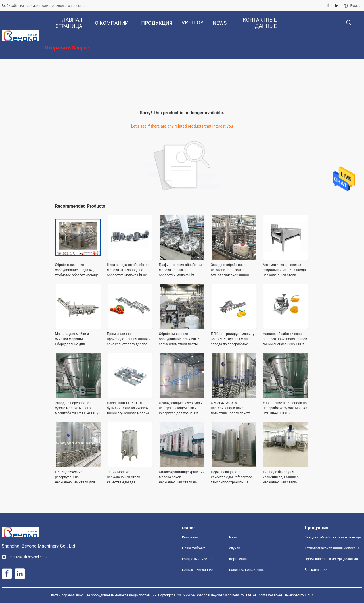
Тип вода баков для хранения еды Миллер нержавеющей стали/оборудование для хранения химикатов (286, 477)
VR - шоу (193, 23)
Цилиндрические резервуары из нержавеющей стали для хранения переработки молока (75, 477)
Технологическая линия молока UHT (333, 548)
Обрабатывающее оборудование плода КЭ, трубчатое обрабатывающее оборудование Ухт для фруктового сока (78, 270)
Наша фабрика (194, 548)
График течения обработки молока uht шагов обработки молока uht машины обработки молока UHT (181, 270)
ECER (309, 595)
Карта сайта (239, 559)
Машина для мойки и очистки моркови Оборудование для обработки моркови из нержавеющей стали (73, 339)
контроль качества (197, 559)
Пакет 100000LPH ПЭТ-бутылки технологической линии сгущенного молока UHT (128, 408)
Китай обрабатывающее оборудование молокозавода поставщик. (105, 595)
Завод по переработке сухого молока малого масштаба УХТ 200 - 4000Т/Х (78, 408)
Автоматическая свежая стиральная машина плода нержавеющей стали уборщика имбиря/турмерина (284, 270)
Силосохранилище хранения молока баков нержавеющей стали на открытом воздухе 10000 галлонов (182, 477)
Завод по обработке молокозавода (333, 537)
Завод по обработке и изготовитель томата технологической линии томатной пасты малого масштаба (230, 270)
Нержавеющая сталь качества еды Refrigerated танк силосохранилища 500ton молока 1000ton (232, 477)
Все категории (316, 570)
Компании (190, 537)
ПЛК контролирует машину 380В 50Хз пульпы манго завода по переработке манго (233, 339)
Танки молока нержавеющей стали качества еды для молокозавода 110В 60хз (127, 477)
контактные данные (198, 570)
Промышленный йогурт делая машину (333, 559)
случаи (235, 548)
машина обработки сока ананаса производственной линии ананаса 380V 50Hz (285, 339)
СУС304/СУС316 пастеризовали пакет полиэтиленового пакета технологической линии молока (231, 408)
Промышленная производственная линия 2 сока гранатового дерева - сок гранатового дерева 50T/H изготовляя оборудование (129, 339)
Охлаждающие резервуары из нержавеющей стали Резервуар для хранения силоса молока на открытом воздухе (182, 408)
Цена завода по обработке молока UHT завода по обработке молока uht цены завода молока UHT (129, 270)
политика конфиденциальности (248, 570)
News (233, 537)
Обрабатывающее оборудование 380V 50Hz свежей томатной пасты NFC (179, 339)
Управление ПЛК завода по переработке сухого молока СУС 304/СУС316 (285, 408)
